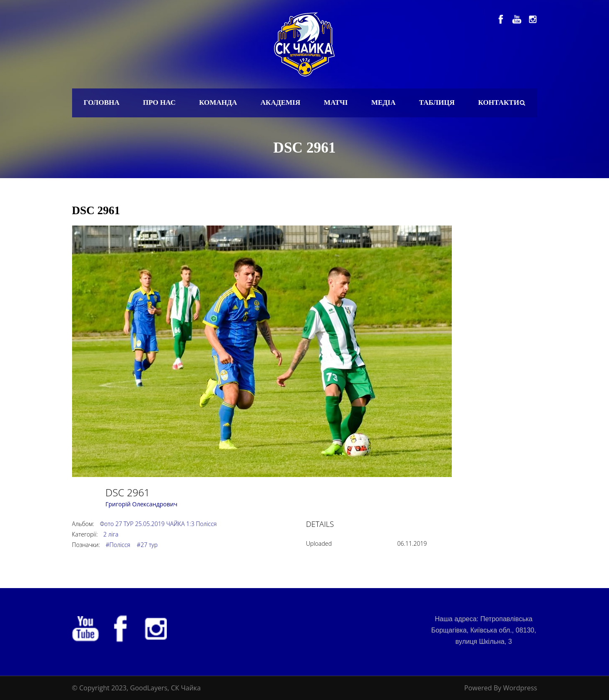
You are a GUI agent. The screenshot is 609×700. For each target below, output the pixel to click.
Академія (281, 102)
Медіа (384, 102)
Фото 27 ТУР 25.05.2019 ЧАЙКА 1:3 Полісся (158, 524)
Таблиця (437, 102)
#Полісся (118, 545)
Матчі (336, 102)
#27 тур (147, 545)
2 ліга (111, 534)
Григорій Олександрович (142, 504)
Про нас (159, 102)
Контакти (499, 102)
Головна (102, 102)
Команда (218, 102)
